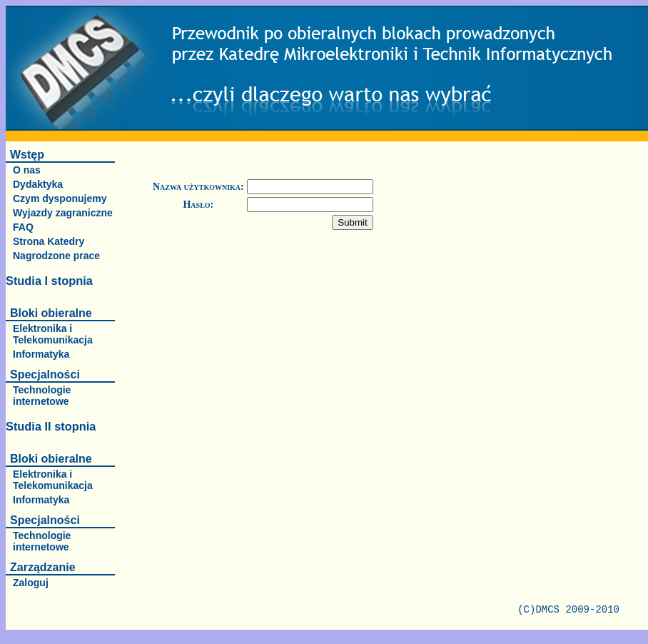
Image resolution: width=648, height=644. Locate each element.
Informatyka (41, 354)
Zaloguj (31, 583)
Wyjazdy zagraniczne (63, 213)
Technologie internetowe (42, 396)
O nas (27, 170)
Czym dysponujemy (60, 198)
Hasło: (198, 205)
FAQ (23, 227)
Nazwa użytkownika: (198, 187)
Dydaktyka (38, 184)
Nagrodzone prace (56, 256)
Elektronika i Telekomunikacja (53, 334)
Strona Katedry (49, 241)
